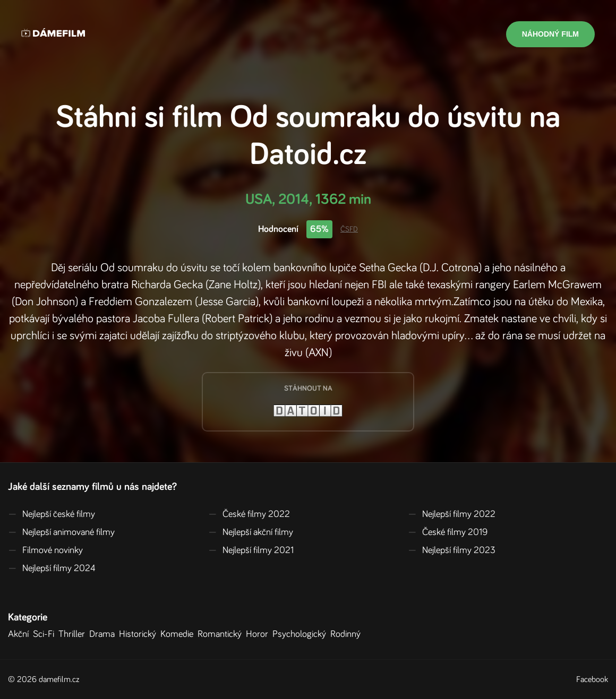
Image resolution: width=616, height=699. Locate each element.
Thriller (74, 634)
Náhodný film (550, 34)
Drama (104, 634)
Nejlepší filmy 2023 (452, 550)
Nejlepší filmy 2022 (452, 514)
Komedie (179, 634)
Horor (259, 634)
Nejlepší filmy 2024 (52, 568)
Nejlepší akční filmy (251, 532)
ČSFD (349, 229)
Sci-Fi (46, 634)
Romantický (222, 634)
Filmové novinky (45, 550)
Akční (20, 634)
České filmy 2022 (249, 514)
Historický (140, 634)
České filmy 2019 (448, 532)
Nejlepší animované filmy (61, 532)
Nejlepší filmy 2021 (251, 550)
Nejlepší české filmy (52, 514)
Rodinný (348, 634)
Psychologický (301, 634)
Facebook (592, 679)
